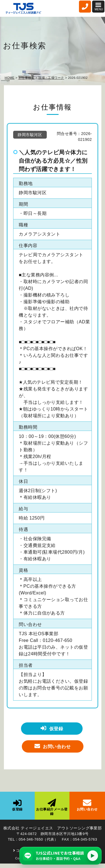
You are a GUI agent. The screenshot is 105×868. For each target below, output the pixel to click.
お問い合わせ (53, 746)
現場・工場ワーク (51, 78)
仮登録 (52, 728)
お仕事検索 (26, 78)
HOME (10, 78)
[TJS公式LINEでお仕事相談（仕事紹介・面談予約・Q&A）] (60, 856)
